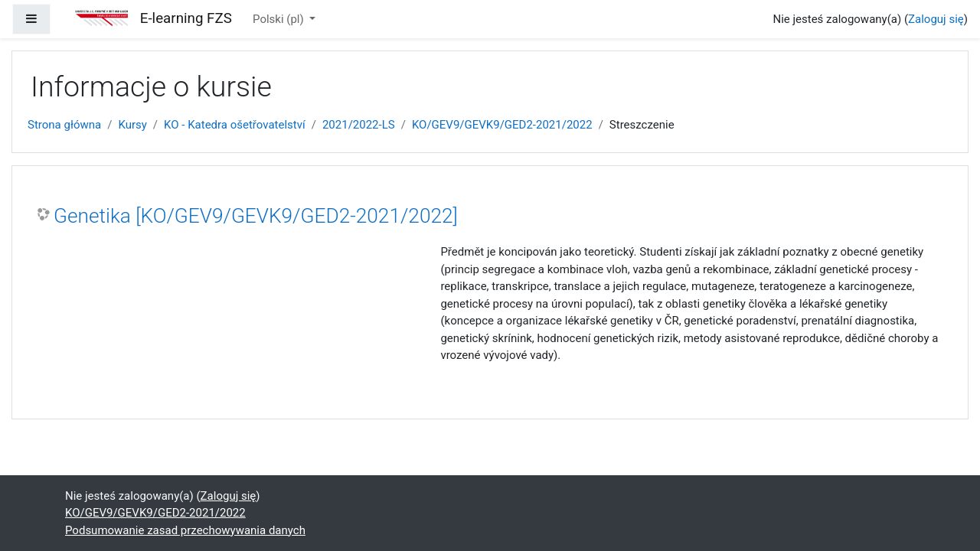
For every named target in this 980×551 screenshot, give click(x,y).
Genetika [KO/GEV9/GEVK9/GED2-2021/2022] (256, 216)
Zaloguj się (936, 19)
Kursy (132, 125)
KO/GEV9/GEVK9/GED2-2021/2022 (502, 125)
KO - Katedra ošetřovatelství (235, 125)
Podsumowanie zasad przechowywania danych (185, 530)
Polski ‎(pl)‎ (279, 19)
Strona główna (64, 125)
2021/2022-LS (359, 125)
